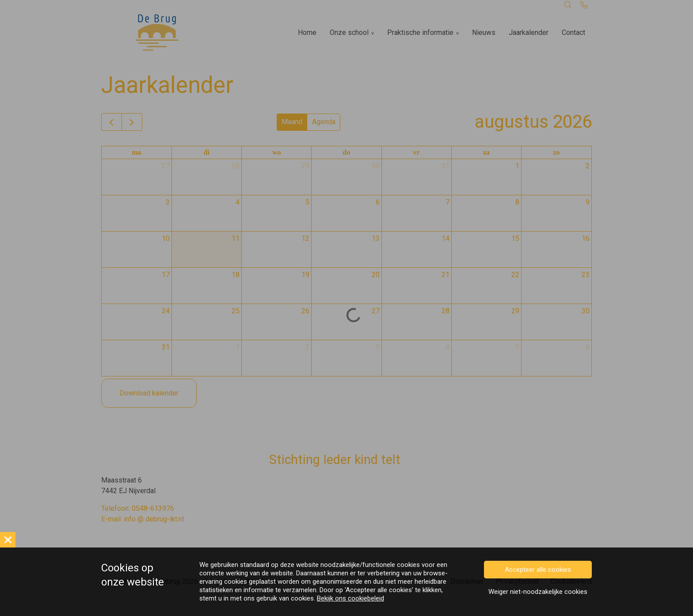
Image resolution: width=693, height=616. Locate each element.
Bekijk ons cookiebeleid (350, 598)
